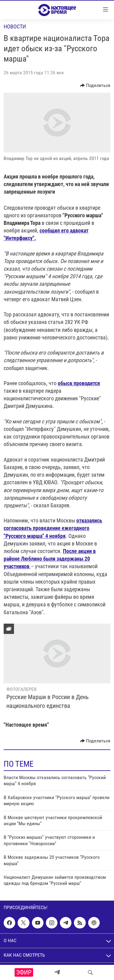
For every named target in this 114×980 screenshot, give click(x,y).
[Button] (95, 85)
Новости (15, 27)
